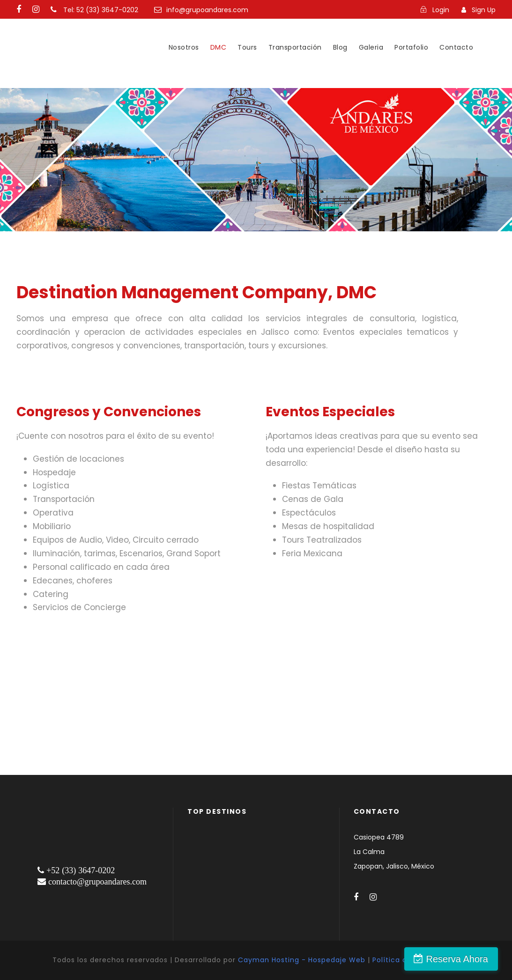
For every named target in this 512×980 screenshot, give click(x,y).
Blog (340, 47)
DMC (219, 47)
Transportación (295, 47)
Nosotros (184, 47)
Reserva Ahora (462, 959)
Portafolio (411, 47)
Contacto (456, 47)
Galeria (371, 47)
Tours (247, 47)
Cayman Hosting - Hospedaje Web (302, 960)
